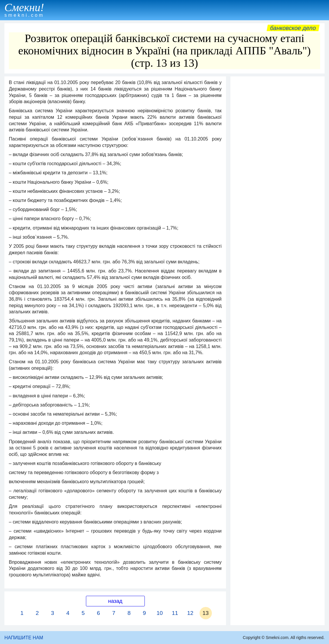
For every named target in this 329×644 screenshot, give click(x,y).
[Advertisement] (278, 116)
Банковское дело (293, 28)
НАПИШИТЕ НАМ (24, 638)
